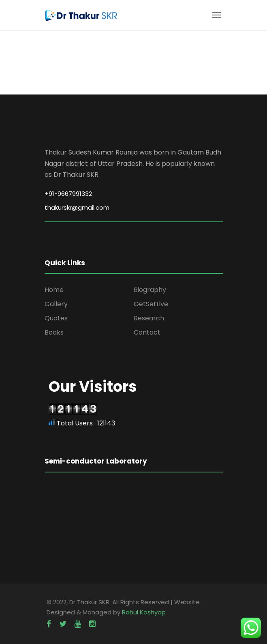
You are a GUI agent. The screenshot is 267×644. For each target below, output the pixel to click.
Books (54, 332)
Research (149, 318)
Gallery (56, 304)
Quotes (56, 318)
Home (54, 290)
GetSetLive (151, 304)
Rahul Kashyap (144, 612)
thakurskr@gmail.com (77, 207)
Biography (150, 290)
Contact (147, 332)
